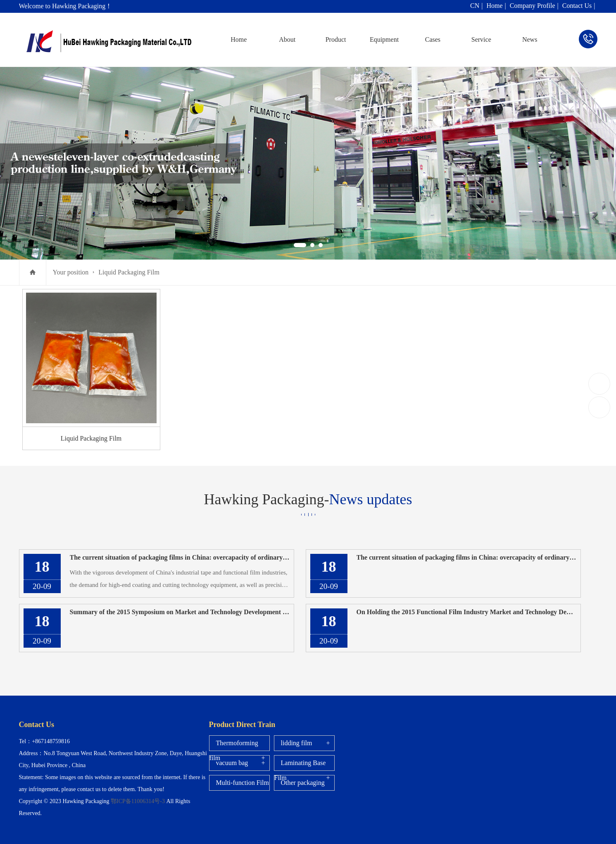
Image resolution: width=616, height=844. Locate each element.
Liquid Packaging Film (129, 272)
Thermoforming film (234, 750)
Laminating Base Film (300, 770)
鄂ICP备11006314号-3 (138, 801)
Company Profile (533, 6)
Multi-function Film (243, 783)
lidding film (297, 743)
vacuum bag (232, 763)
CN (475, 6)
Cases (433, 39)
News (530, 39)
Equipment (384, 39)
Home (494, 6)
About (287, 39)
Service (481, 39)
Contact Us (577, 6)
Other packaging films (300, 790)
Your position (71, 272)
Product (336, 39)
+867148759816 (600, 383)
